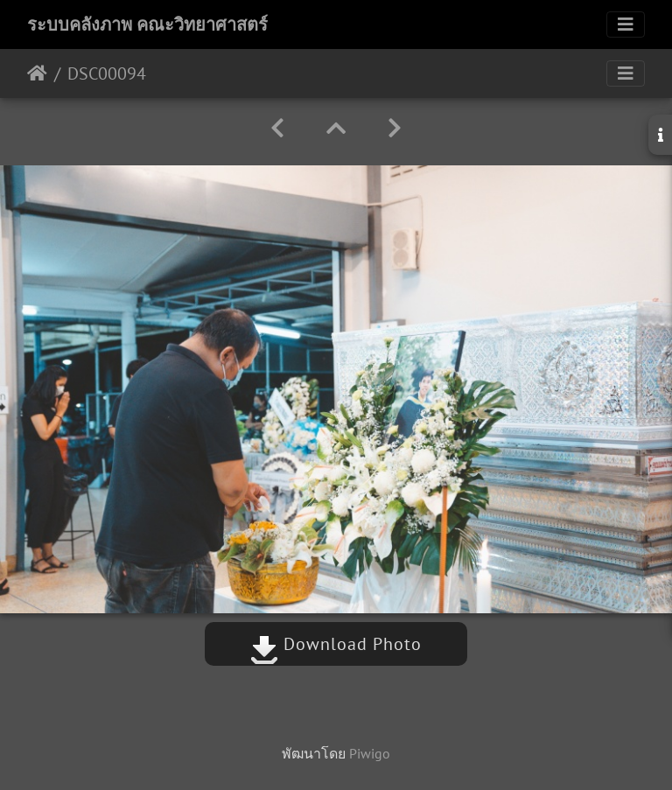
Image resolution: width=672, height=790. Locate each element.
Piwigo (370, 753)
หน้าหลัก (37, 73)
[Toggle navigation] (626, 24)
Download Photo (336, 644)
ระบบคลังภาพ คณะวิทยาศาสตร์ (147, 24)
